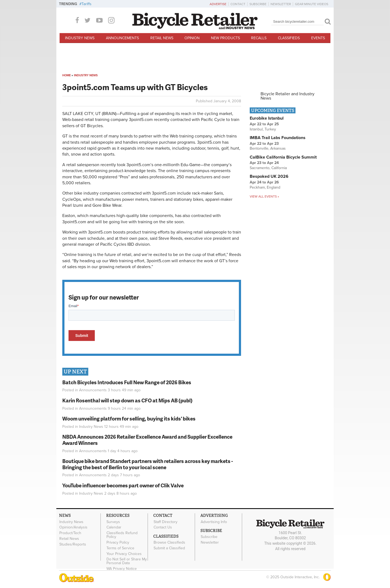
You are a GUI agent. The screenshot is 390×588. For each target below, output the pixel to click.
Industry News (80, 38)
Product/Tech (70, 533)
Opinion (192, 38)
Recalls (259, 38)
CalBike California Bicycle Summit (283, 157)
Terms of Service (120, 548)
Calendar (114, 527)
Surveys (113, 522)
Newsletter (281, 4)
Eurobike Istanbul (267, 118)
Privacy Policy (118, 543)
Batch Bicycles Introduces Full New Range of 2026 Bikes (127, 382)
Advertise (218, 4)
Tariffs (87, 4)
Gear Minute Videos (312, 4)
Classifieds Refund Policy (122, 535)
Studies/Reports (73, 544)
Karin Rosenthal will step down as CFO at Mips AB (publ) (127, 400)
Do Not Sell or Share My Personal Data (127, 561)
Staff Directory (165, 522)
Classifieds (289, 38)
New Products (225, 38)
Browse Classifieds (169, 543)
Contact (238, 4)
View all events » (264, 196)
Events (318, 38)
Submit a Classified (169, 548)
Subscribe (258, 4)
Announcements (122, 38)
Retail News (162, 38)
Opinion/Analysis (73, 527)
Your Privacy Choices (124, 554)
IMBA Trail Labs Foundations (278, 138)
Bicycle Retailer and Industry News (287, 96)
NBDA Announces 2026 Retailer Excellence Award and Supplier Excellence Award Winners (147, 440)
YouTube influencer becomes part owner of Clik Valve (123, 485)
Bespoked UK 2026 (269, 176)
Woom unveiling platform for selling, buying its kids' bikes (129, 418)
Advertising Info (214, 522)
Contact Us (163, 527)
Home (66, 75)
